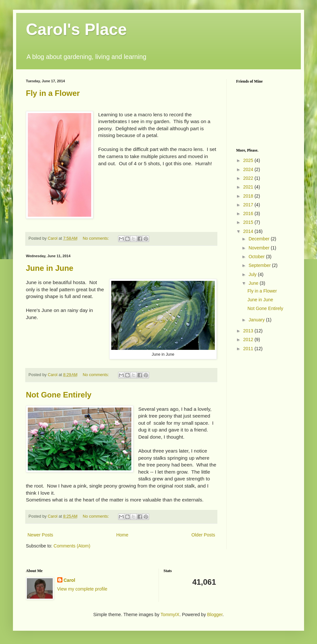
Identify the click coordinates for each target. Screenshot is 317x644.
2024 (249, 169)
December (259, 239)
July (253, 274)
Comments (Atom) (72, 546)
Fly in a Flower (53, 93)
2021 (249, 187)
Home (122, 535)
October (257, 257)
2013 (249, 331)
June (254, 283)
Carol (70, 580)
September (260, 265)
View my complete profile (82, 589)
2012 (249, 339)
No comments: (97, 238)
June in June (50, 268)
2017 (249, 205)
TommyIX (170, 615)
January (257, 320)
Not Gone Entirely (59, 395)
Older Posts (203, 535)
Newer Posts (40, 535)
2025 (249, 160)
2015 (249, 222)
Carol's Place (76, 29)
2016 (249, 213)
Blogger (215, 615)
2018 (249, 196)
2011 (249, 349)
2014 (249, 231)
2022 (249, 178)
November (259, 248)
